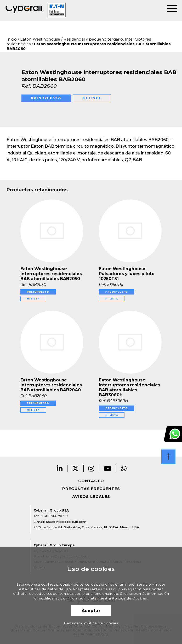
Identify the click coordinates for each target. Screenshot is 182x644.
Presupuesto (46, 98)
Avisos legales (91, 497)
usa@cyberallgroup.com (66, 522)
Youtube (108, 468)
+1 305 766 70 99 (54, 516)
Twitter (76, 468)
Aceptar (91, 610)
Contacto (91, 481)
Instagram (91, 468)
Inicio (12, 39)
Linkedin (60, 468)
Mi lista (92, 98)
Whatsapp (124, 468)
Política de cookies (101, 623)
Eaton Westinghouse (40, 39)
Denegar (72, 623)
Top (168, 457)
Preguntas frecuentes (91, 489)
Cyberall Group (24, 11)
